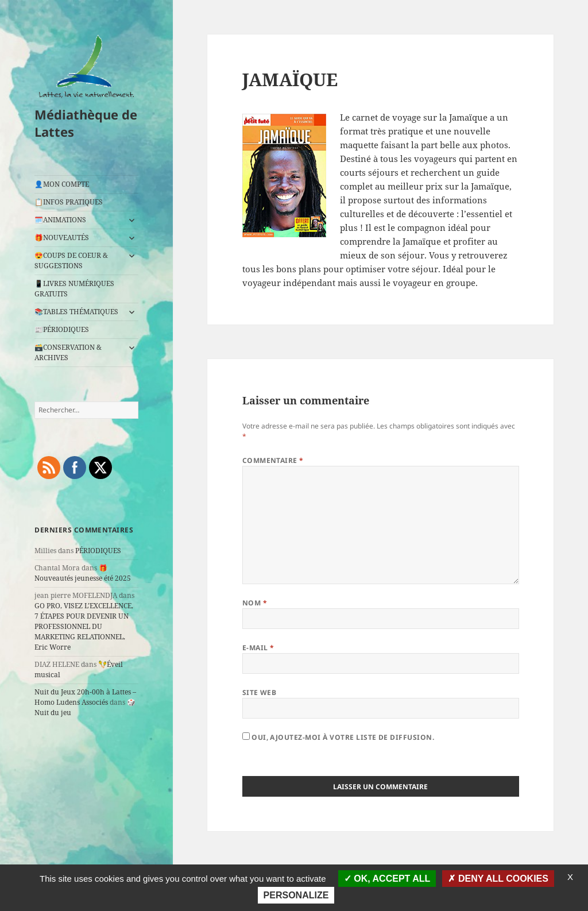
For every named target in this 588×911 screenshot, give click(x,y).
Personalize (296, 895)
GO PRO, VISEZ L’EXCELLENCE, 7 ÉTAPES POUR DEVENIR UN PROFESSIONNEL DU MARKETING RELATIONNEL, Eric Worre (84, 626)
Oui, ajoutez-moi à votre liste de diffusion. (339, 737)
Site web (260, 692)
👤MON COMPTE (62, 184)
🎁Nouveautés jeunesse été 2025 (83, 573)
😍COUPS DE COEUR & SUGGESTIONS (71, 260)
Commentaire (273, 460)
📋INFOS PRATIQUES (69, 202)
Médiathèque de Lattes (86, 123)
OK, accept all (387, 879)
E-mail (258, 648)
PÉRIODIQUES (98, 551)
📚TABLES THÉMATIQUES (76, 312)
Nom (255, 603)
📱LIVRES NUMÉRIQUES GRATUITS (74, 289)
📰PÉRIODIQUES (62, 329)
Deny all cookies (498, 879)
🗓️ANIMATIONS (60, 220)
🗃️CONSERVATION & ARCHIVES (68, 352)
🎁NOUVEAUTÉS (62, 238)
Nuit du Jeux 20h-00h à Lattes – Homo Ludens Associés (85, 697)
